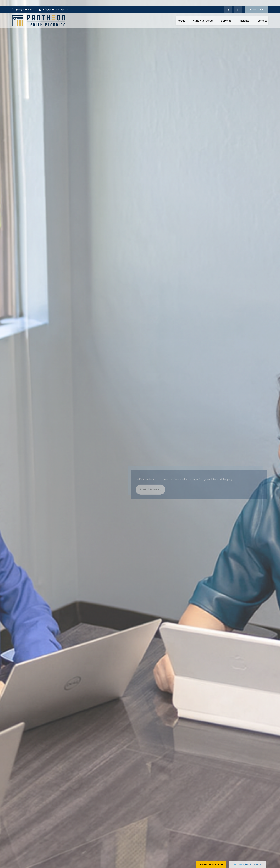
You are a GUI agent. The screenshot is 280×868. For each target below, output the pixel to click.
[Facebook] (238, 4)
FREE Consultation (211, 865)
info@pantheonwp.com (54, 4)
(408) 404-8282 (23, 4)
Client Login (257, 4)
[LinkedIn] (228, 4)
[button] (181, 15)
